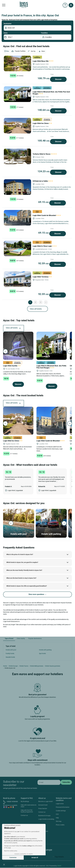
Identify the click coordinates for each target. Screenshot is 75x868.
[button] (4, 864)
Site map (59, 821)
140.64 (44, 110)
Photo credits (60, 825)
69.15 (44, 202)
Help (57, 818)
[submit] (66, 782)
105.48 (44, 141)
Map (6, 51)
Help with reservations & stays (28, 806)
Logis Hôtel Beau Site (43, 61)
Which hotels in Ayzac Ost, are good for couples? (22, 562)
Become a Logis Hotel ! (46, 801)
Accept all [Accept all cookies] (35, 857)
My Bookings (25, 801)
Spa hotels (42, 653)
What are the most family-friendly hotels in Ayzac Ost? (24, 570)
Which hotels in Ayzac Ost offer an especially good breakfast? (27, 586)
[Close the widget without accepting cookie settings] (12, 825)
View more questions (38, 594)
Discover (58, 79)
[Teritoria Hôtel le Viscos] (17, 156)
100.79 (44, 78)
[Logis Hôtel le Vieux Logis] (17, 248)
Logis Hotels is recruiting (46, 819)
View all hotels (36, 309)
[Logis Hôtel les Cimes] (17, 126)
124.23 (44, 171)
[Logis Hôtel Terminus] (17, 279)
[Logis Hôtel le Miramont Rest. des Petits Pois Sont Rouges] (17, 94)
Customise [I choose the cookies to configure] (13, 857)
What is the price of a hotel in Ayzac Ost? (20, 554)
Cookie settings (61, 811)
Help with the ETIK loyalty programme (27, 811)
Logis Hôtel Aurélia (12, 366)
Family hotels (10, 653)
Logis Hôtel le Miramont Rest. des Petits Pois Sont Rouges (51, 367)
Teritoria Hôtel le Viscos (45, 154)
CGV (57, 814)
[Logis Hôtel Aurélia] (18, 346)
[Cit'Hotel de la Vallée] (17, 187)
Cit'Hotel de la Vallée (43, 181)
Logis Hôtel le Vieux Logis (45, 246)
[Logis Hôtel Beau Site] (17, 63)
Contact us (24, 815)
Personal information (63, 807)
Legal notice (60, 804)
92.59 (44, 263)
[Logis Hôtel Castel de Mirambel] (17, 218)
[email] (49, 782)
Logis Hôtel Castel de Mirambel (47, 215)
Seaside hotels (10, 657)
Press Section (43, 808)
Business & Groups (44, 816)
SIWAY (59, 866)
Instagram (42, 832)
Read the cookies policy (11, 851)
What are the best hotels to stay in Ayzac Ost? (21, 578)
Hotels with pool (11, 650)
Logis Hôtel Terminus (42, 277)
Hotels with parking (45, 650)
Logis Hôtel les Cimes (42, 123)
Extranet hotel (43, 805)
